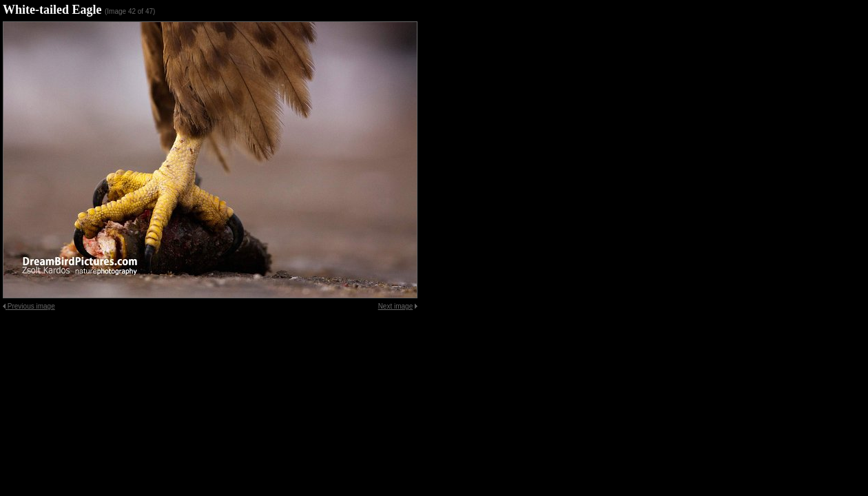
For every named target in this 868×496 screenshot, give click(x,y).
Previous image (31, 306)
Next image (396, 306)
